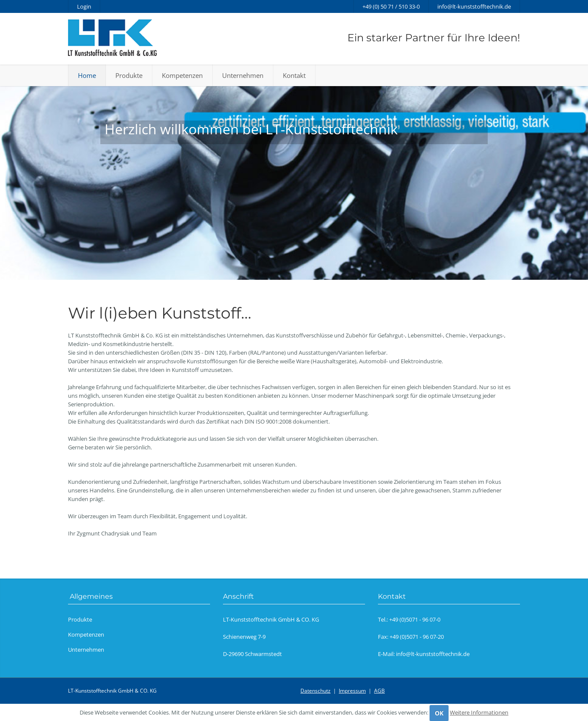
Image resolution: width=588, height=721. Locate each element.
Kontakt (294, 75)
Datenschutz (316, 691)
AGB (379, 691)
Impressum (352, 691)
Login (84, 6)
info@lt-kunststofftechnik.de (474, 6)
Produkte (129, 75)
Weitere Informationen (479, 712)
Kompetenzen (182, 75)
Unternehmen (243, 75)
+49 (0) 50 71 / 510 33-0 (391, 6)
